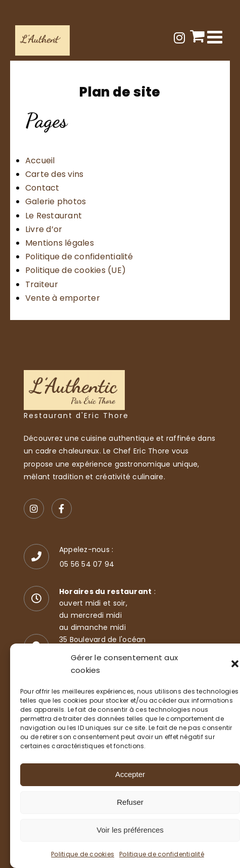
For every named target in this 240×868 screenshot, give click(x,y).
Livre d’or (44, 229)
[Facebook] (62, 509)
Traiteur (42, 284)
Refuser (130, 802)
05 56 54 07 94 (87, 564)
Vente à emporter (63, 298)
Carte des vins (54, 174)
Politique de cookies (83, 854)
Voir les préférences (130, 830)
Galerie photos (56, 201)
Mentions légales (60, 243)
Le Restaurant (54, 216)
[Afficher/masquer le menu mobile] (216, 37)
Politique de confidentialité (162, 854)
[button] (235, 664)
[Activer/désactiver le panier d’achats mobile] (197, 36)
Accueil (40, 161)
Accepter (130, 774)
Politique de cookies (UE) (76, 270)
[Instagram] (34, 509)
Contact (42, 188)
